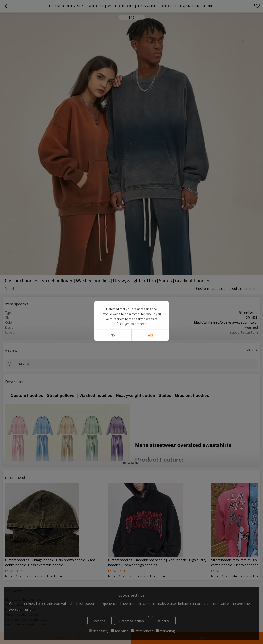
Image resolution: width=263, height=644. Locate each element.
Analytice (120, 631)
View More (131, 336)
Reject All (164, 621)
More (251, 350)
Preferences (142, 631)
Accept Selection (132, 621)
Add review (21, 364)
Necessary (99, 631)
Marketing (165, 631)
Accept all (100, 621)
